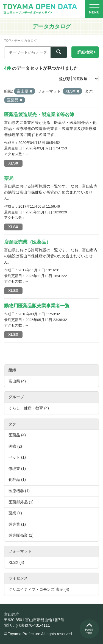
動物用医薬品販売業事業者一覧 (37, 306)
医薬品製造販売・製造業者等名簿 (39, 115)
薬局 (9, 178)
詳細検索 (85, 52)
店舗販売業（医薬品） (27, 242)
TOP (7, 41)
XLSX (13, 163)
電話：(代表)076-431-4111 (27, 625)
